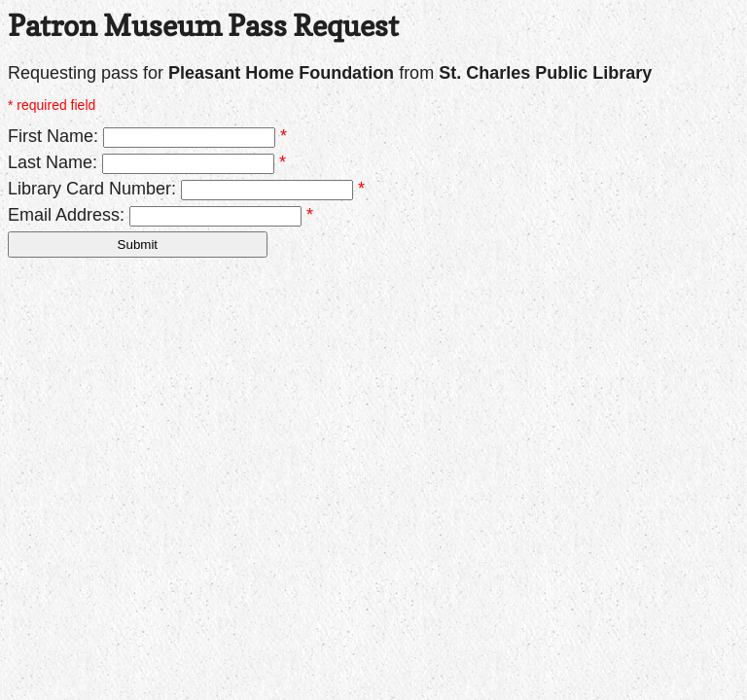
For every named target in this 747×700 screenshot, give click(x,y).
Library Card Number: (92, 189)
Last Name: (53, 162)
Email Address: (66, 215)
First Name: (53, 136)
